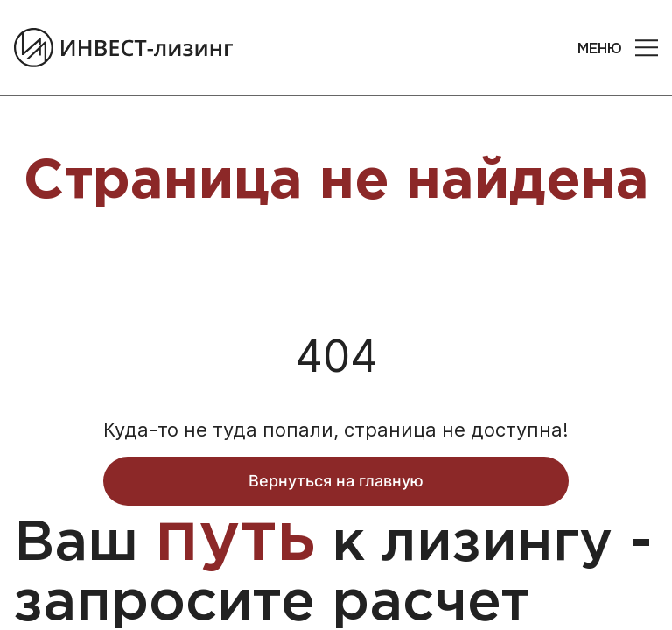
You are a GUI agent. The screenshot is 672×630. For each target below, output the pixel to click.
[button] (647, 48)
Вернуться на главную (336, 481)
